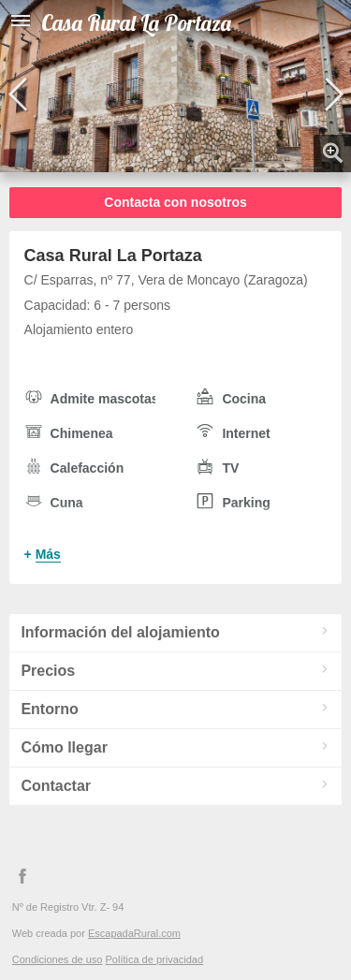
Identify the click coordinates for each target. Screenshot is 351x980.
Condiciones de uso (58, 959)
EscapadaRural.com (134, 933)
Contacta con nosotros (175, 202)
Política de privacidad (154, 959)
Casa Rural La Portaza (136, 23)
